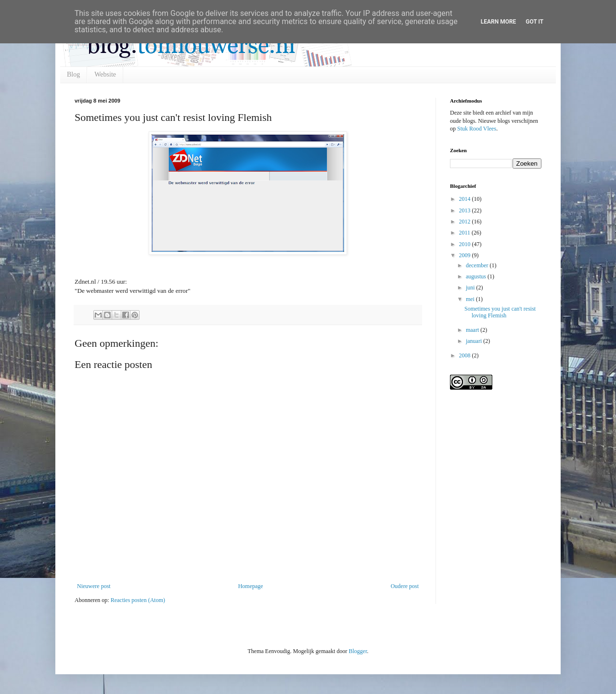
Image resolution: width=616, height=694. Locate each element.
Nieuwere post (94, 586)
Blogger (358, 651)
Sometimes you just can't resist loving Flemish (500, 312)
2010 (466, 244)
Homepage (251, 586)
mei (471, 299)
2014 (466, 199)
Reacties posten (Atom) (138, 600)
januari (475, 341)
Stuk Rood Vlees (477, 129)
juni (471, 288)
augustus (477, 276)
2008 (466, 355)
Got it (534, 22)
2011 (466, 233)
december (478, 265)
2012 (466, 222)
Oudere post (405, 586)
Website (105, 74)
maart (473, 330)
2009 (466, 255)
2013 (466, 210)
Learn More (499, 22)
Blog (73, 74)
